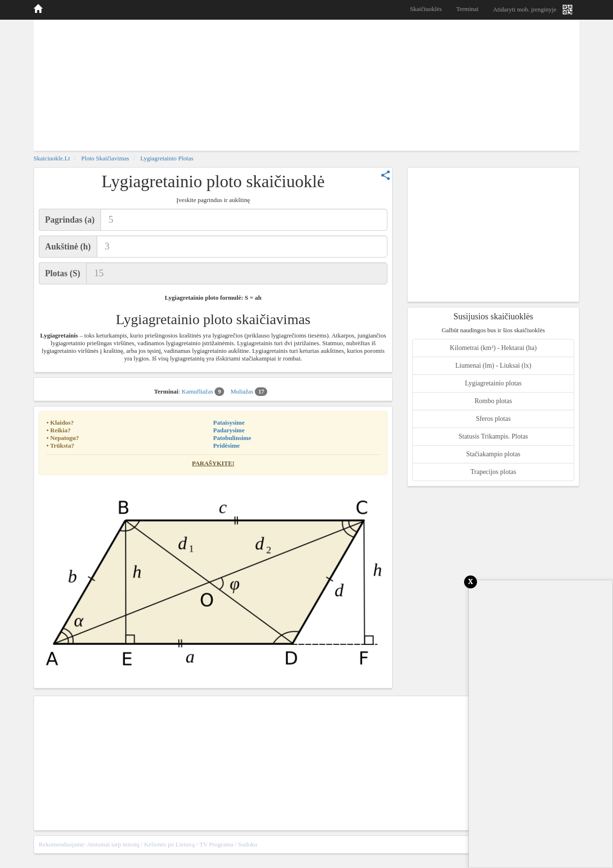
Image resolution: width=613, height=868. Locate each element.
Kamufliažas (203, 392)
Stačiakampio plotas (493, 454)
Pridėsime (227, 445)
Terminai (467, 9)
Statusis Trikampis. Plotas (493, 436)
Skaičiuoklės (426, 9)
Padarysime (229, 430)
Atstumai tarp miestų (113, 844)
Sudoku (248, 844)
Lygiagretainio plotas (167, 158)
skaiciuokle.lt (52, 158)
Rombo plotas (493, 401)
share (386, 175)
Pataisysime (229, 423)
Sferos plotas (494, 419)
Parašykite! (213, 463)
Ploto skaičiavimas (105, 158)
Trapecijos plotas (493, 472)
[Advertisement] (306, 84)
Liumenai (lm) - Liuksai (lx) (494, 366)
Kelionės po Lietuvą (169, 844)
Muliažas (249, 392)
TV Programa (216, 844)
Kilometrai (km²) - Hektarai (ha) (493, 348)
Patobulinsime (232, 438)
